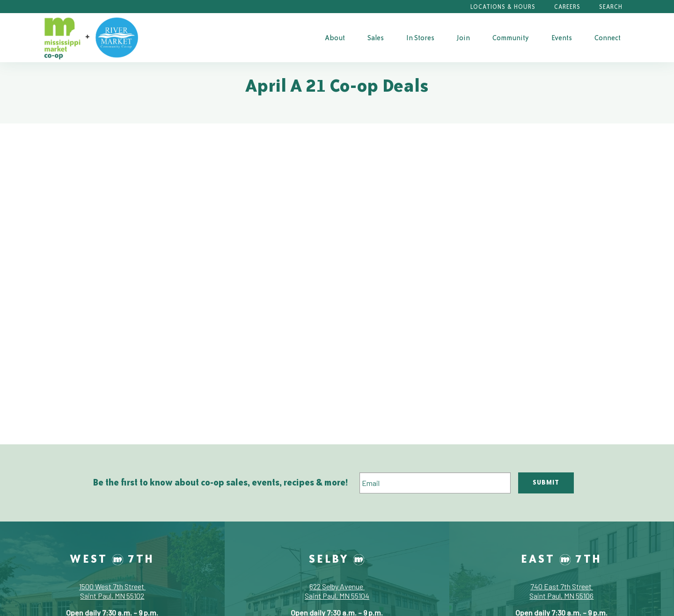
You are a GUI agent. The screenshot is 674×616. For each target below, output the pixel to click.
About (335, 38)
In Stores (420, 38)
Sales (376, 38)
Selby (337, 558)
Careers (567, 7)
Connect (608, 38)
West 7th (112, 558)
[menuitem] (335, 37)
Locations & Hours (503, 7)
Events (562, 38)
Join (463, 38)
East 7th (561, 558)
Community (511, 38)
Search (611, 7)
